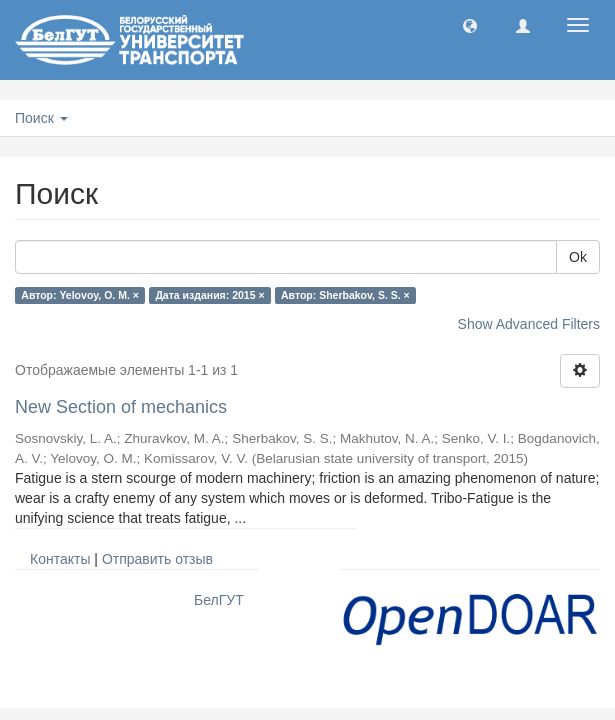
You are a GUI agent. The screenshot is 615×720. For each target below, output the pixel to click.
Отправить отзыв (157, 559)
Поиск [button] (41, 118)
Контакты (60, 559)
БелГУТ (219, 600)
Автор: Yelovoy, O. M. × (80, 295)
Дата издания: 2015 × (209, 295)
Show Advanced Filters (529, 324)
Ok (578, 257)
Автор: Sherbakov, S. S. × (345, 295)
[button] (470, 25)
